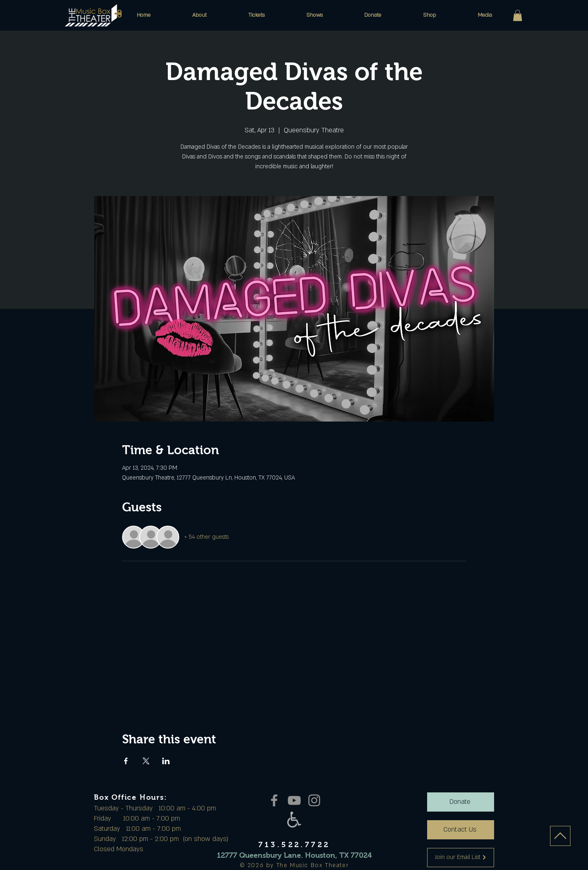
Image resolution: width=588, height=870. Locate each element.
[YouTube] (294, 800)
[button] (199, 15)
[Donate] (461, 802)
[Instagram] (314, 800)
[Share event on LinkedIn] (166, 761)
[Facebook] (274, 800)
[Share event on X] (146, 761)
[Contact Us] (461, 830)
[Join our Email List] (461, 858)
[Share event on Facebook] (126, 761)
